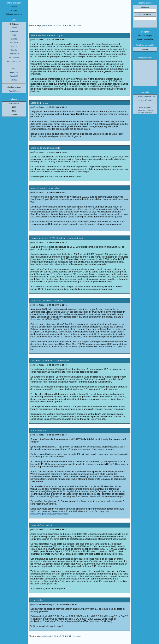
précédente (47, 25)
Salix (14, 35)
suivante (78, 25)
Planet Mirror (14, 91)
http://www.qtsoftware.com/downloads (49, 514)
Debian (14, 28)
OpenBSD (14, 76)
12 (72, 25)
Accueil (14, 7)
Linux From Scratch (14, 61)
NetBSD (14, 80)
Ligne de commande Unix (145, 96)
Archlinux (14, 43)
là (62, 626)
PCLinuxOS (14, 58)
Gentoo (14, 39)
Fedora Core (14, 54)
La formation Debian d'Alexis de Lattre (145, 112)
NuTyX (14, 46)
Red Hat (14, 50)
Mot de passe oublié (145, 39)
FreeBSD (14, 72)
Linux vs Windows (145, 100)
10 (67, 25)
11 (70, 25)
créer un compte (145, 36)
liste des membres (14, 14)
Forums (14, 10)
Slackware (14, 31)
